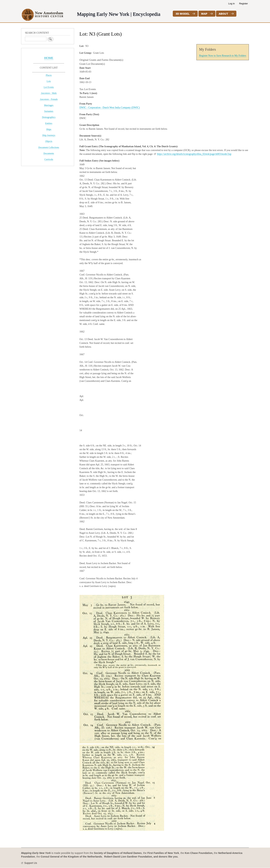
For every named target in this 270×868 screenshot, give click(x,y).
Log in (231, 4)
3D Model (183, 14)
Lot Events (49, 87)
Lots (49, 81)
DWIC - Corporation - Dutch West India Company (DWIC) (110, 108)
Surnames (49, 111)
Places (49, 75)
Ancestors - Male (49, 93)
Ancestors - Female (49, 99)
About (223, 14)
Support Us (31, 863)
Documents (49, 153)
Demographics (49, 117)
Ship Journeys (49, 135)
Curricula (49, 159)
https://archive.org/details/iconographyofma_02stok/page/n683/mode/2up (194, 154)
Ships (49, 129)
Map (204, 14)
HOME (49, 58)
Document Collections (49, 147)
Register (243, 4)
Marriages (49, 105)
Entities (49, 123)
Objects (49, 141)
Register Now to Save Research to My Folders (223, 56)
